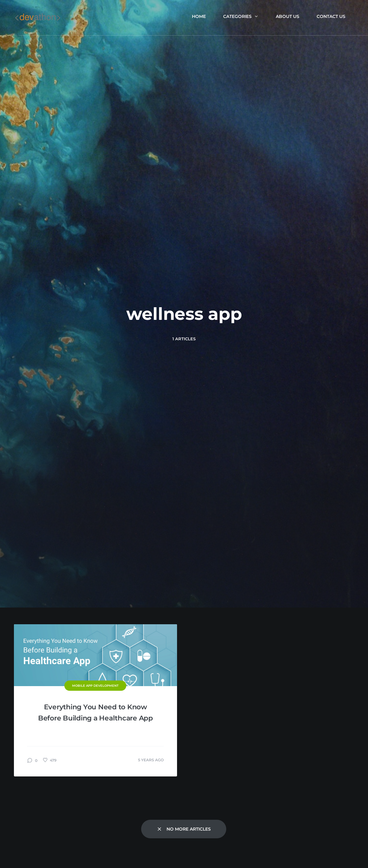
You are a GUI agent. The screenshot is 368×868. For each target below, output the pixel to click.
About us (288, 16)
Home (199, 16)
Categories (241, 16)
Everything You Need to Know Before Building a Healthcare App (95, 713)
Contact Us (331, 16)
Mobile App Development (95, 686)
